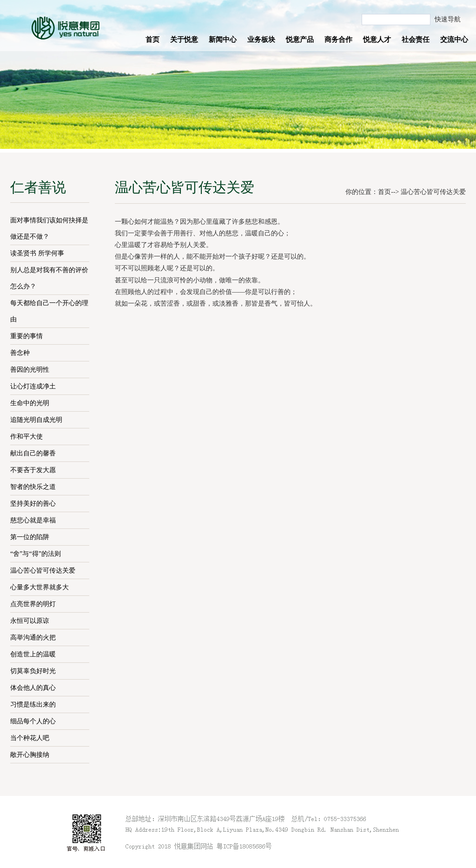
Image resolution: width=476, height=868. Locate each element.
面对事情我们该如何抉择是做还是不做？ (49, 228)
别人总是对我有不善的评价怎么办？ (49, 278)
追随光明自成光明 (36, 420)
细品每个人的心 (33, 721)
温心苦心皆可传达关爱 (43, 571)
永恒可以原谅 (30, 621)
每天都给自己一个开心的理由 (49, 311)
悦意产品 (300, 40)
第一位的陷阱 (30, 537)
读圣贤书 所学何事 (37, 253)
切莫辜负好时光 (33, 671)
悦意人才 (377, 40)
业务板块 (261, 40)
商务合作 (338, 40)
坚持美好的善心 (33, 504)
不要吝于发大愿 (33, 470)
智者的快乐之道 (33, 487)
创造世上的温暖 (33, 654)
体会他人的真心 (33, 688)
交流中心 (454, 40)
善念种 (20, 353)
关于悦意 (184, 40)
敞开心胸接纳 (30, 755)
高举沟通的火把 (33, 638)
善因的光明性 (30, 370)
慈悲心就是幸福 (33, 520)
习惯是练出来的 (33, 704)
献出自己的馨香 (33, 453)
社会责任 (416, 40)
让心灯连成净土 (33, 386)
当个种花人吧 (30, 738)
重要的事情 (26, 336)
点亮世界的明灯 (33, 604)
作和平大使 (26, 437)
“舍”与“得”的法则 (36, 554)
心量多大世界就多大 (40, 587)
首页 (152, 40)
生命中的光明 (30, 403)
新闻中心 (223, 40)
